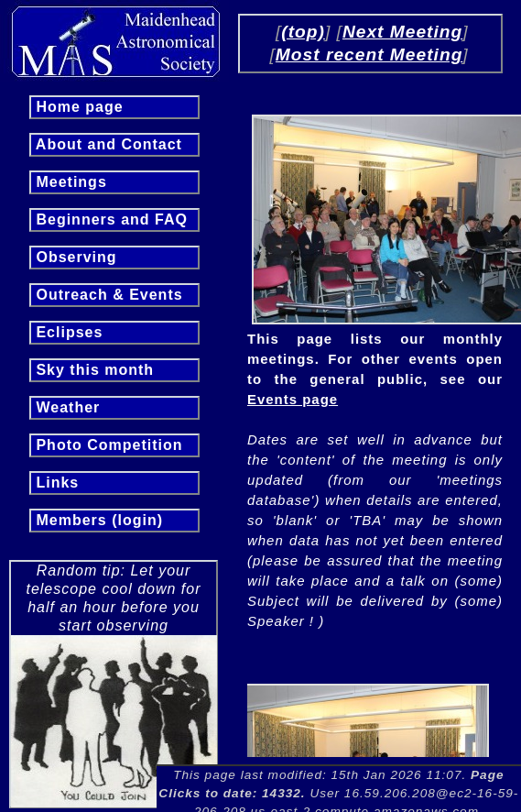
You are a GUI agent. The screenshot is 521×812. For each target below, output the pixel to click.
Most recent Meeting (369, 55)
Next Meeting (402, 32)
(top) (303, 32)
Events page (293, 399)
